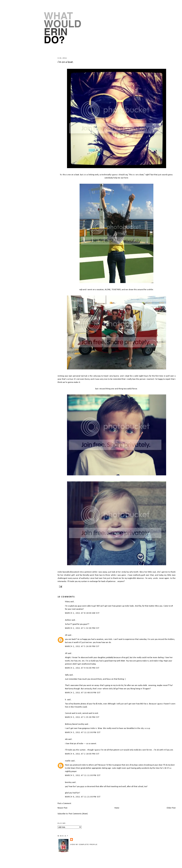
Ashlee (68, 620)
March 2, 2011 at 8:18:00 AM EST (82, 613)
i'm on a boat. (66, 62)
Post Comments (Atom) (78, 814)
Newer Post (62, 808)
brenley (68, 782)
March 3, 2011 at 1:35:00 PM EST (82, 717)
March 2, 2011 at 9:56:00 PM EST (82, 668)
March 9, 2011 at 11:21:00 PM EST (83, 797)
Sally (67, 675)
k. (66, 700)
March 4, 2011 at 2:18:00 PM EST (82, 754)
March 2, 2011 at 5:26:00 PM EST (82, 646)
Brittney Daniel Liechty (75, 724)
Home (117, 808)
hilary (67, 602)
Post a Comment (64, 804)
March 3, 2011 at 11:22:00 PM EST (83, 733)
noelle (68, 761)
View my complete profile (84, 844)
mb (66, 739)
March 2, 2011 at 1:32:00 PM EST (82, 628)
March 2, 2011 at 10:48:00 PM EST (83, 693)
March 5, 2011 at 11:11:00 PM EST (83, 775)
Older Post (171, 808)
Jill (66, 635)
